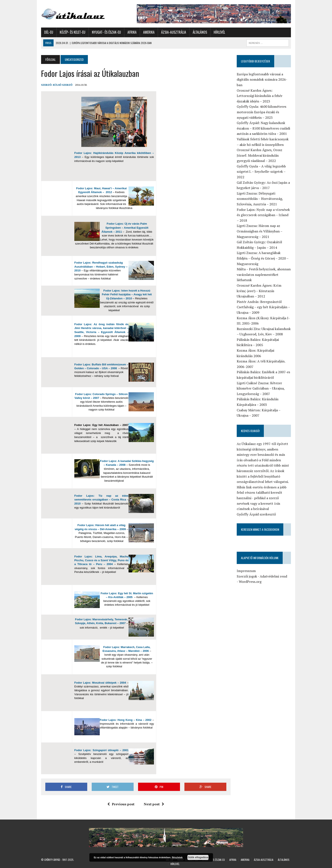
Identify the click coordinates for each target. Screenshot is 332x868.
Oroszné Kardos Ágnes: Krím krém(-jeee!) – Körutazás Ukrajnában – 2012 (259, 291)
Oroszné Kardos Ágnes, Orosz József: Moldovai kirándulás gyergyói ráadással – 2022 (259, 155)
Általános (200, 32)
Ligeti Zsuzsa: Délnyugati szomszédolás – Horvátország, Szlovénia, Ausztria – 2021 (260, 199)
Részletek (177, 857)
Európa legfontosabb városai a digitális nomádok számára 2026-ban (262, 79)
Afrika (132, 32)
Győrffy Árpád (52, 860)
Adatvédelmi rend (273, 576)
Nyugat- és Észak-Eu (106, 32)
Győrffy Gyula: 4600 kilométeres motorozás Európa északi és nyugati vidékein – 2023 (261, 112)
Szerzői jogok (247, 576)
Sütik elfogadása (198, 857)
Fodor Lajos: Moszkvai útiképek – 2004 (100, 683)
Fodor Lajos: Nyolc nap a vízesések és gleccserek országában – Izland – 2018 (263, 215)
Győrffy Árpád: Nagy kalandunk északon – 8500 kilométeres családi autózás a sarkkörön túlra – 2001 (263, 128)
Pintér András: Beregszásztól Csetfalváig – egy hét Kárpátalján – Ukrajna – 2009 (263, 307)
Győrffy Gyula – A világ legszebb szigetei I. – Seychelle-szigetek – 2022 (261, 172)
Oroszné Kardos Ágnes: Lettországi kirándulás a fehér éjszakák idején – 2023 (260, 96)
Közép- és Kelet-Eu (73, 32)
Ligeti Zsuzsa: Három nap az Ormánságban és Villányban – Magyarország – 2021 (259, 231)
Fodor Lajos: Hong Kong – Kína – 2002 (126, 720)
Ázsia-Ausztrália (174, 32)
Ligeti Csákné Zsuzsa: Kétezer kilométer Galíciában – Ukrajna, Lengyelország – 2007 (261, 388)
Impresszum (246, 571)
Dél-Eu (49, 32)
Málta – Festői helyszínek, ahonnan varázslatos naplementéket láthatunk (264, 274)
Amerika (149, 32)
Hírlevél (219, 32)
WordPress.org (250, 582)
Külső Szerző (63, 85)
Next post (154, 804)
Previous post (121, 804)
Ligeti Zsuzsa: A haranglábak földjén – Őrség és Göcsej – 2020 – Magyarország (263, 258)
